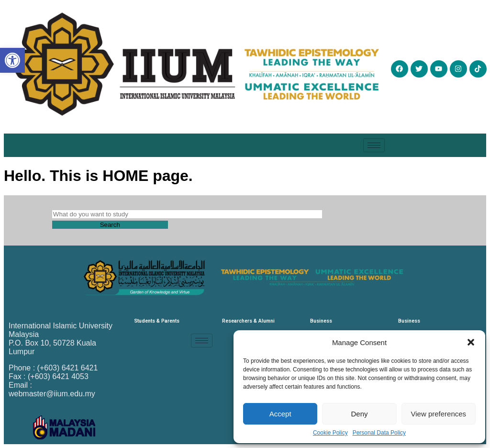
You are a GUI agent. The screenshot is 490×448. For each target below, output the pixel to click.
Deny (359, 414)
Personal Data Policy (379, 433)
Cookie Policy (330, 433)
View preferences (439, 414)
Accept (280, 414)
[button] (471, 342)
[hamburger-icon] (374, 145)
